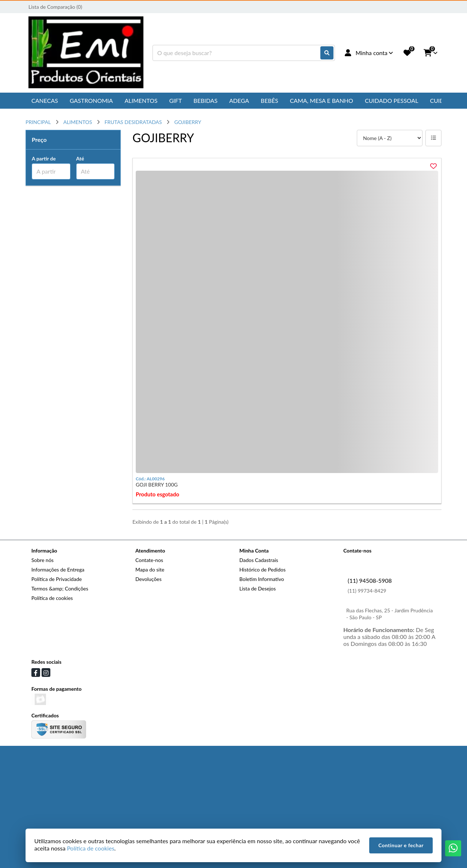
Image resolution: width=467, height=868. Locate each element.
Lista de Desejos (258, 588)
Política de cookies (52, 598)
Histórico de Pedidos (263, 569)
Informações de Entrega (58, 569)
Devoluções (148, 579)
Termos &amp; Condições (60, 588)
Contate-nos (149, 560)
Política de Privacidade (57, 579)
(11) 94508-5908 (370, 580)
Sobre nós (43, 560)
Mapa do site (150, 569)
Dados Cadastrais (259, 560)
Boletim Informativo (262, 579)
